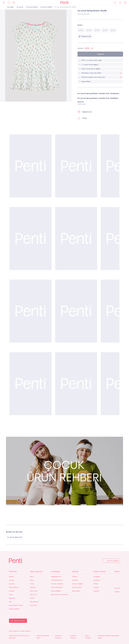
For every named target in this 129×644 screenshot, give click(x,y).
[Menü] (4, 3)
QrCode (120, 581)
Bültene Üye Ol (19, 621)
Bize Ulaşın (76, 591)
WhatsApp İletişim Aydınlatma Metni (109, 637)
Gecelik (12, 584)
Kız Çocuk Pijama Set (15, 537)
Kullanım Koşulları (73, 637)
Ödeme (75, 577)
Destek (75, 572)
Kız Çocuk (20, 7)
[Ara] (9, 3)
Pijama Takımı (14, 587)
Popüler (13, 572)
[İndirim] (14, 3)
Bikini (32, 577)
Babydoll (12, 598)
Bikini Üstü (34, 591)
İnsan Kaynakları (57, 587)
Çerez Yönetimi (88, 637)
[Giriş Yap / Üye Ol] (120, 3)
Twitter (96, 584)
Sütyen (11, 577)
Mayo (32, 580)
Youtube (96, 587)
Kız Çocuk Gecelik (46, 7)
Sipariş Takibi (77, 587)
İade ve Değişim (78, 584)
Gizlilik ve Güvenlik (58, 637)
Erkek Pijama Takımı (16, 605)
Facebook (97, 580)
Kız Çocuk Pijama (32, 7)
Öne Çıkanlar (36, 572)
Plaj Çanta (34, 605)
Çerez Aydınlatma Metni (43, 637)
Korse (11, 595)
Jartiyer (12, 580)
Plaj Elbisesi (34, 602)
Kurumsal (56, 572)
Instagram (97, 577)
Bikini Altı (33, 595)
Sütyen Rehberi (14, 609)
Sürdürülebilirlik (57, 580)
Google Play (118, 592)
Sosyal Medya (100, 572)
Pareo (32, 584)
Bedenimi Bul (85, 36)
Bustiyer (12, 591)
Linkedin (96, 591)
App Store (118, 588)
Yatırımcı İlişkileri (57, 584)
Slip (10, 602)
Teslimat (75, 580)
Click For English (113, 561)
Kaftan (32, 598)
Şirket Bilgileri (56, 591)
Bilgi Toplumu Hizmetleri (60, 595)
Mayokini (33, 587)
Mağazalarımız (56, 577)
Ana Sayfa (10, 7)
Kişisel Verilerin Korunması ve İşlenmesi (19, 637)
